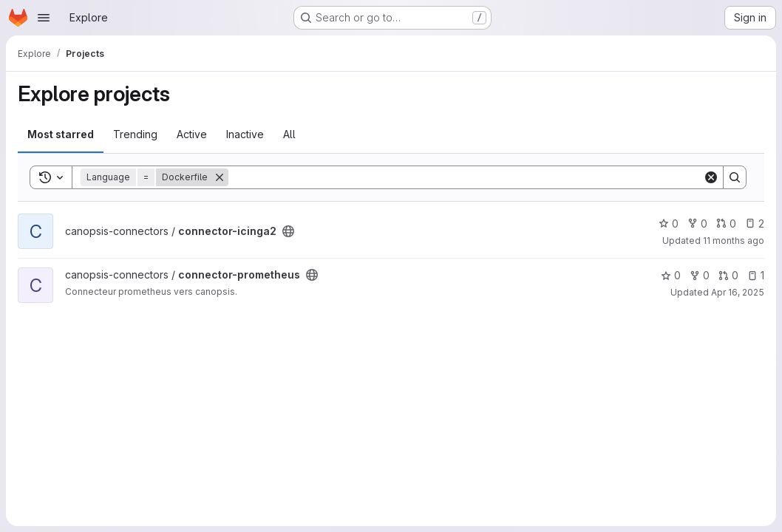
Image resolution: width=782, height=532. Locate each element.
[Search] (466, 177)
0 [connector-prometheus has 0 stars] (671, 275)
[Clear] (711, 177)
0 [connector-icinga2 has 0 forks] (697, 224)
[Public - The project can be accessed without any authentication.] (288, 231)
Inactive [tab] (245, 134)
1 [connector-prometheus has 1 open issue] (756, 275)
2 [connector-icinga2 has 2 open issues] (755, 224)
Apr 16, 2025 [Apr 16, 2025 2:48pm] (738, 292)
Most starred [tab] (61, 134)
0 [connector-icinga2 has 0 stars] (669, 224)
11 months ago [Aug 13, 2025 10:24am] (734, 241)
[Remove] (220, 177)
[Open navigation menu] (44, 18)
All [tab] (289, 134)
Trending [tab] (135, 134)
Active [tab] (192, 134)
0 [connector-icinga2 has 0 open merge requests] (726, 224)
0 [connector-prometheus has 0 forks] (700, 275)
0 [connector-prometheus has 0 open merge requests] (728, 275)
